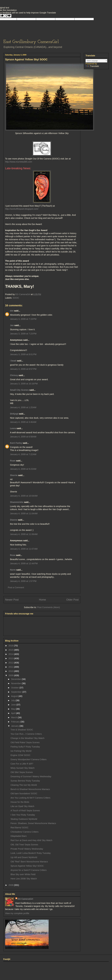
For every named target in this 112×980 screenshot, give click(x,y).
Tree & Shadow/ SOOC (22, 730)
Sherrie (14, 475)
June (14, 705)
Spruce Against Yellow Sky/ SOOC (27, 866)
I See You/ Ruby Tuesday (23, 815)
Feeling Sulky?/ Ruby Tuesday (25, 747)
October (15, 688)
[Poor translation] (8, 16)
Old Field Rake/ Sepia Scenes (25, 742)
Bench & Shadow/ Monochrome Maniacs (30, 789)
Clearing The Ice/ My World (24, 785)
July (13, 700)
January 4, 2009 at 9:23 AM (23, 469)
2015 (11, 650)
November (16, 683)
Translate (92, 66)
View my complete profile (17, 913)
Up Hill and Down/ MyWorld (24, 857)
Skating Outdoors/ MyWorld (24, 819)
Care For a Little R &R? (22, 764)
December (16, 679)
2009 (11, 675)
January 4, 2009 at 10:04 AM (24, 496)
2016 (11, 646)
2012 (11, 663)
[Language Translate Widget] (96, 61)
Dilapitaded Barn (19, 836)
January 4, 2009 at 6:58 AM (23, 437)
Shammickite (17, 502)
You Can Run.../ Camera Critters (26, 734)
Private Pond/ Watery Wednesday (27, 849)
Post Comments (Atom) (48, 607)
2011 (11, 667)
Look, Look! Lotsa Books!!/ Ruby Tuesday (31, 853)
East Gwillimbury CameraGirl (31, 42)
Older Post (72, 600)
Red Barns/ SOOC (20, 828)
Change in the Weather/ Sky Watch (27, 738)
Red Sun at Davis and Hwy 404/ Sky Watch (31, 840)
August (15, 696)
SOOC (16, 298)
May (13, 709)
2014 (11, 654)
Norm (13, 570)
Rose (13, 555)
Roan (13, 461)
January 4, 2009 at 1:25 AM (23, 407)
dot (12, 311)
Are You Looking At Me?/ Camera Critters (30, 798)
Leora (13, 428)
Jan (12, 325)
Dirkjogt (14, 414)
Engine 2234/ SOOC (20, 755)
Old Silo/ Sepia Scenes (22, 772)
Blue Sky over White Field (23, 874)
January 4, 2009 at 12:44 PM (24, 563)
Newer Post (12, 600)
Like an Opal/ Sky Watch (22, 806)
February (16, 722)
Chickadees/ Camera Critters (25, 832)
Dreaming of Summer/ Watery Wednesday (31, 776)
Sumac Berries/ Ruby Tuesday (25, 781)
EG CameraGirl (25, 899)
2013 (11, 658)
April (14, 713)
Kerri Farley (16, 443)
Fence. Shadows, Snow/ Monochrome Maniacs (33, 823)
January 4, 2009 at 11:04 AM (24, 513)
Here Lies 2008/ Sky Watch (24, 879)
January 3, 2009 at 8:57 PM (23, 369)
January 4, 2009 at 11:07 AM (24, 549)
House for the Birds (20, 802)
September (17, 692)
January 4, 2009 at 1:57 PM (23, 581)
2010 (11, 671)
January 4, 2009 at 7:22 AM (23, 454)
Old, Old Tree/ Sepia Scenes (24, 845)
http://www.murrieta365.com (19, 162)
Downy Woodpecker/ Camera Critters (29, 759)
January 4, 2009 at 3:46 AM (23, 422)
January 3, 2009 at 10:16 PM (24, 384)
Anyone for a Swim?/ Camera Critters (29, 870)
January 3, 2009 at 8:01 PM (23, 354)
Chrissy (14, 375)
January (15, 726)
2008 (11, 885)
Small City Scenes (19, 390)
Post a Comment (16, 587)
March (14, 717)
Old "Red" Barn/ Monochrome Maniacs (29, 862)
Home (42, 600)
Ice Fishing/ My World (21, 751)
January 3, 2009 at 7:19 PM (23, 319)
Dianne (14, 520)
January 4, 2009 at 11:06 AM (24, 534)
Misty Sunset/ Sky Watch (23, 768)
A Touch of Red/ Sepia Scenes (25, 811)
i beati (13, 361)
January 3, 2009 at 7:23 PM (23, 334)
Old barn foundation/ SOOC (24, 793)
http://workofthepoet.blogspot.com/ (22, 209)
